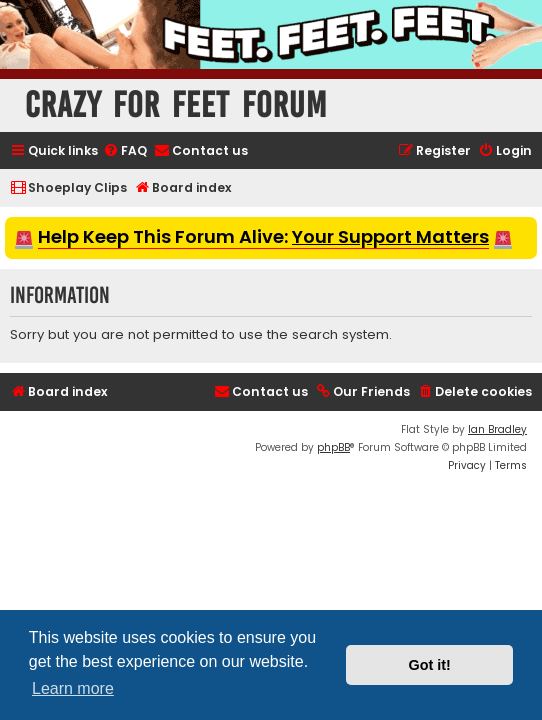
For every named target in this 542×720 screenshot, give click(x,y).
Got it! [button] (430, 665)
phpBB (333, 447)
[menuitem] (125, 151)
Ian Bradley (497, 429)
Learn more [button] (73, 688)
